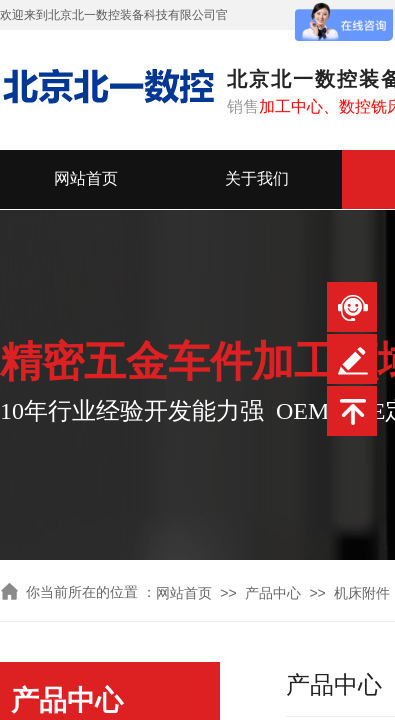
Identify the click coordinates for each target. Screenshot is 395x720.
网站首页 (86, 178)
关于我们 (257, 178)
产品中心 (273, 593)
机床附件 (362, 593)
